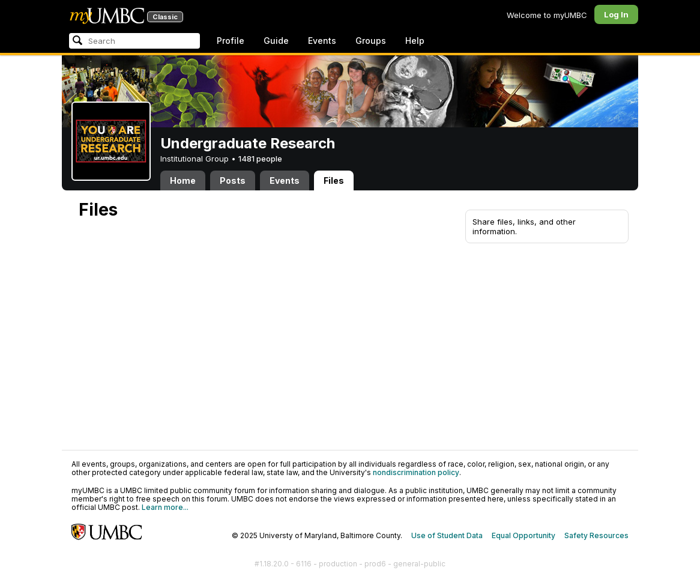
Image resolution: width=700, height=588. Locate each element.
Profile (231, 41)
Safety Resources (596, 535)
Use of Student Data (447, 535)
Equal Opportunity (523, 535)
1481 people (260, 159)
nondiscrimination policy (416, 472)
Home (183, 180)
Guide (276, 41)
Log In (616, 14)
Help (415, 41)
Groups (371, 41)
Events (322, 41)
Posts (233, 180)
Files (334, 180)
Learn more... (165, 507)
